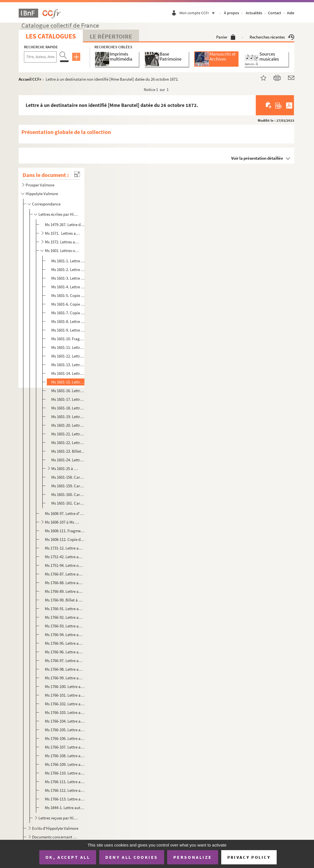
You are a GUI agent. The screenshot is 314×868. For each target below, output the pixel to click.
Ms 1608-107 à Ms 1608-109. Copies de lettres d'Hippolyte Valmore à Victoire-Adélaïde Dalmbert (62, 522)
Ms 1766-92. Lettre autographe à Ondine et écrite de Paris (65, 617)
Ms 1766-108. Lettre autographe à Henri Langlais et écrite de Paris (65, 756)
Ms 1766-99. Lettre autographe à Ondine (65, 678)
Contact (275, 13)
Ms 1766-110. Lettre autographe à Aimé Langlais (65, 773)
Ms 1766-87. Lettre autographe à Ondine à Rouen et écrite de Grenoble (65, 574)
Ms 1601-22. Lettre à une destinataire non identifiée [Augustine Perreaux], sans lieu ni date (68, 443)
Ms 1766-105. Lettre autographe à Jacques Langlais (65, 730)
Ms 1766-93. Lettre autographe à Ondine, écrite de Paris (65, 626)
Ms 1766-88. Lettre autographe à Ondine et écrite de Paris (65, 583)
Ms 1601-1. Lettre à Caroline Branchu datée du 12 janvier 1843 (68, 261)
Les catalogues (51, 36)
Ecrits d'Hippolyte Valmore (55, 828)
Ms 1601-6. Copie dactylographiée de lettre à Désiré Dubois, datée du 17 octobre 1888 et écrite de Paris (68, 304)
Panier (226, 37)
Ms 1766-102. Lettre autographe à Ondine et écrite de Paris (65, 704)
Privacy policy (249, 857)
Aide (291, 13)
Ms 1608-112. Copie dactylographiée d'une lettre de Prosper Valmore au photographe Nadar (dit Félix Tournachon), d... (65, 539)
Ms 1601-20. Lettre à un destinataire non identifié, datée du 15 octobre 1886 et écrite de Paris (68, 425)
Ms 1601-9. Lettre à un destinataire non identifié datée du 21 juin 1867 (68, 330)
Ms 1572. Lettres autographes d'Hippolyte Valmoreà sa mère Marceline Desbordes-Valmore (62, 242)
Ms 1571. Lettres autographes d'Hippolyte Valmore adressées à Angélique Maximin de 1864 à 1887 (62, 233)
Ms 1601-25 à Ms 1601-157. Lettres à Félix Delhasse (66, 468)
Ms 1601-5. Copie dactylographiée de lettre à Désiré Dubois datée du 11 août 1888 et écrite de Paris (68, 295)
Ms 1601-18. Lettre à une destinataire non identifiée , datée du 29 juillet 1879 (68, 408)
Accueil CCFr (30, 79)
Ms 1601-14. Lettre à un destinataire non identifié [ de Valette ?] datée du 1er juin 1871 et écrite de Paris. (68, 373)
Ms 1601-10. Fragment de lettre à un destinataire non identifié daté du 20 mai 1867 (68, 339)
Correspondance (46, 204)
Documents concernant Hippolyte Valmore (55, 837)
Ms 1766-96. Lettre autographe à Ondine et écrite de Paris (65, 652)
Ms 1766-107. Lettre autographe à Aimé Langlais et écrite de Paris (65, 747)
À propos (232, 13)
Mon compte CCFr (198, 13)
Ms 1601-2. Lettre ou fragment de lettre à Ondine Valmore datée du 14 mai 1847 (68, 269)
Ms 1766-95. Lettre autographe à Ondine (65, 643)
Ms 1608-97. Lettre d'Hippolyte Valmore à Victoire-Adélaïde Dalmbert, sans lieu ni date (65, 513)
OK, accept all (68, 857)
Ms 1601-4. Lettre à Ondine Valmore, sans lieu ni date (68, 287)
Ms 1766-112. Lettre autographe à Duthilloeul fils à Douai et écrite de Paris (65, 790)
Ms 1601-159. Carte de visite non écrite (68, 486)
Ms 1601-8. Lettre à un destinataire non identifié (68, 321)
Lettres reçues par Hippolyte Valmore (59, 818)
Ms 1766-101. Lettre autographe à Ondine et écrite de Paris (65, 695)
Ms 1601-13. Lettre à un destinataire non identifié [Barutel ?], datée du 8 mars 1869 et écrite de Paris (68, 365)
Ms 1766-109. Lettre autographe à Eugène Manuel (65, 764)
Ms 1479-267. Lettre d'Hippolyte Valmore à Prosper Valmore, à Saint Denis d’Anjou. (65, 225)
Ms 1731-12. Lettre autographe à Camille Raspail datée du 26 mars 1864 (65, 548)
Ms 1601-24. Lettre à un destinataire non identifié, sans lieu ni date (68, 460)
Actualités (254, 13)
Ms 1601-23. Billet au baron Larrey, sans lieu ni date (68, 451)
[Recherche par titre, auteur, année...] (40, 57)
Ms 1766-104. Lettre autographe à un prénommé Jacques (65, 721)
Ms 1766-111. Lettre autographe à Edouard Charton (65, 782)
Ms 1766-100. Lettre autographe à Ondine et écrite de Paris (65, 686)
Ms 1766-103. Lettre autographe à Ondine (65, 712)
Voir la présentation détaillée (257, 158)
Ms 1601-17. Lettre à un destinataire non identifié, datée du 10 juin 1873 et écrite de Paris (68, 399)
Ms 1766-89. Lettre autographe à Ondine (65, 591)
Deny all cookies (132, 857)
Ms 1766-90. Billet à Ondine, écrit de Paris (65, 600)
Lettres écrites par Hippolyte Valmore (59, 214)
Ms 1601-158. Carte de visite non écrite (68, 477)
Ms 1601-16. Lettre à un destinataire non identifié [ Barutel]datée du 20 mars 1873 (68, 391)
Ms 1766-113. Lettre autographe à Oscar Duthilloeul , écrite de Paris (65, 799)
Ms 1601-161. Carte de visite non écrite (68, 503)
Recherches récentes (272, 37)
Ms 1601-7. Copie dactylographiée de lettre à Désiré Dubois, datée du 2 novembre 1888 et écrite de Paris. (68, 313)
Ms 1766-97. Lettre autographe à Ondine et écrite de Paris (65, 660)
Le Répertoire (111, 36)
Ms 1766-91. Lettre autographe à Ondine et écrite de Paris (65, 609)
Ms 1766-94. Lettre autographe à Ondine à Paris (65, 635)
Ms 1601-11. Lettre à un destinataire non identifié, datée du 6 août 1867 (68, 347)
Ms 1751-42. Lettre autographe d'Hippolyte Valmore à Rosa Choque (65, 557)
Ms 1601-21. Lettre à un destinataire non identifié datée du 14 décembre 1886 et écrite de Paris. (68, 434)
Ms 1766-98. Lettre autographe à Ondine (65, 669)
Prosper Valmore (40, 185)
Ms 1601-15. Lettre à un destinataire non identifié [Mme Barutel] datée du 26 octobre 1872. (68, 382)
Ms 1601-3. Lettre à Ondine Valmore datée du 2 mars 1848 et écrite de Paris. (68, 278)
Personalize (193, 857)
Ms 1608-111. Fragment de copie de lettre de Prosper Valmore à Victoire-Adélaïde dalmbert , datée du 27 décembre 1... (65, 531)
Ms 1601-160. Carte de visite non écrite (68, 494)
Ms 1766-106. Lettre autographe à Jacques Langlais (65, 738)
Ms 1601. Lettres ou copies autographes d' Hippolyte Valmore (62, 250)
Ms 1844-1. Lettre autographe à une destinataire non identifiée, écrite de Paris (65, 808)
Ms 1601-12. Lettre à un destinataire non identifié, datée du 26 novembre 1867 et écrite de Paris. (68, 356)
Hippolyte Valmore (42, 194)
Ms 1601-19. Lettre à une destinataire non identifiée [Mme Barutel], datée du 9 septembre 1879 (68, 417)
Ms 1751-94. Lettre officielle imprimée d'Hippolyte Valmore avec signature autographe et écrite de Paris (65, 565)
